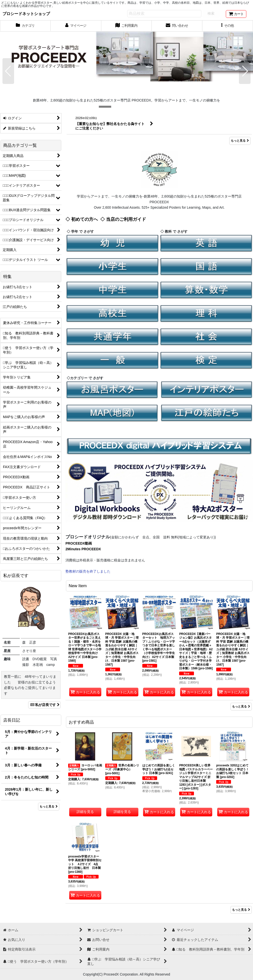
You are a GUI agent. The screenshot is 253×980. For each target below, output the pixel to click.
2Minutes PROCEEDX (83, 549)
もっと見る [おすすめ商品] (241, 910)
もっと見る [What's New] (240, 141)
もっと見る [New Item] (241, 706)
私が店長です (44, 705)
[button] (228, 26)
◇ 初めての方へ (82, 219)
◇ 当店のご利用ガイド (123, 219)
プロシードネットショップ (26, 14)
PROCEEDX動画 (79, 543)
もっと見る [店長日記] (49, 806)
